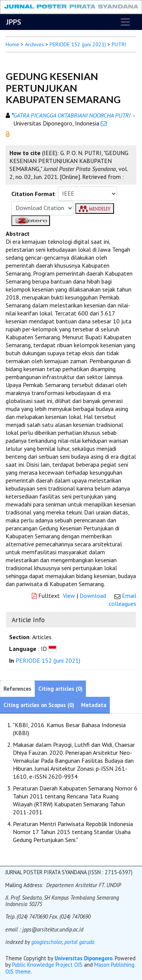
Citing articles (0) (60, 689)
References (17, 689)
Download (93, 596)
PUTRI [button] (119, 44)
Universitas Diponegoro (83, 958)
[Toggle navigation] (125, 22)
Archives (34, 44)
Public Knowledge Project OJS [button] (47, 965)
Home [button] (12, 44)
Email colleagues (122, 600)
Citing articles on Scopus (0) (39, 705)
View (69, 596)
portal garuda (79, 942)
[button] (8, 133)
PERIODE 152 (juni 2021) (78, 44)
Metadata (94, 705)
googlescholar (46, 942)
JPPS (14, 22)
